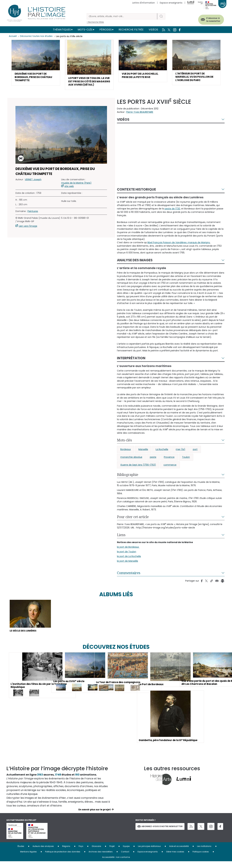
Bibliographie (128, 480)
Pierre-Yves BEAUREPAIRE (140, 117)
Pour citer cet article (133, 522)
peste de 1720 (172, 214)
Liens (121, 540)
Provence (169, 463)
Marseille (143, 455)
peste (153, 463)
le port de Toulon (127, 557)
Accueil (13, 36)
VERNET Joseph (33, 185)
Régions (66, 853)
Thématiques (62, 30)
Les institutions (204, 853)
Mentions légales (28, 858)
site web (69, 192)
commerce (170, 470)
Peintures (33, 217)
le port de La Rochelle (129, 562)
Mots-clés (85, 30)
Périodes (106, 30)
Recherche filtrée (131, 30)
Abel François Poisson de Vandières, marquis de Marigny (179, 248)
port (195, 455)
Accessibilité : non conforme (116, 864)
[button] (36, 63)
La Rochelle (162, 455)
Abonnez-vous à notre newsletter (160, 833)
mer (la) (181, 455)
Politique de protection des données (63, 858)
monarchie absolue (131, 463)
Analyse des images (135, 266)
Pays (81, 853)
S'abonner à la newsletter (210, 19)
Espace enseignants (171, 3)
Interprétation (131, 364)
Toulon (186, 463)
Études (21, 853)
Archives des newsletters (101, 858)
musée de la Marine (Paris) (76, 188)
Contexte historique (136, 195)
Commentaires (129, 578)
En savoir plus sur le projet (95, 816)
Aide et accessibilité (179, 853)
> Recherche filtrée (95, 22)
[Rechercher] (122, 16)
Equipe (126, 853)
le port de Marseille (128, 566)
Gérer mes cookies (175, 858)
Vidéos (153, 30)
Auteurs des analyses (43, 853)
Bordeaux (126, 455)
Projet (112, 853)
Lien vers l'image (28, 231)
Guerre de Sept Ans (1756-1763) (138, 470)
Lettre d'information (144, 3)
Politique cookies (201, 858)
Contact (125, 858)
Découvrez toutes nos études (37, 36)
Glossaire (96, 853)
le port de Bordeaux (128, 552)
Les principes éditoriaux (149, 853)
